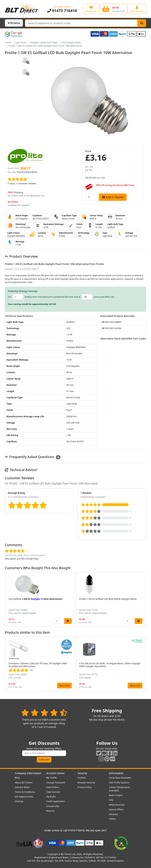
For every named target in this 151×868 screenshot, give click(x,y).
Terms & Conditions (25, 792)
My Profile (51, 778)
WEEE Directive (117, 805)
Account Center (55, 773)
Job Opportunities (24, 797)
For (10, 297)
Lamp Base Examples (120, 778)
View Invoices (53, 792)
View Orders (53, 787)
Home (8, 42)
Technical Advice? (21, 470)
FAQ (111, 800)
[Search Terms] (81, 23)
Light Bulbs (20, 42)
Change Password (56, 782)
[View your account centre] (137, 9)
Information (116, 773)
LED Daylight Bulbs (71, 42)
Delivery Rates (22, 787)
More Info (64, 685)
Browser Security (86, 782)
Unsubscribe (53, 806)
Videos (112, 819)
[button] (143, 599)
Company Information (28, 773)
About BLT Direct (24, 782)
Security (82, 773)
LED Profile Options (119, 782)
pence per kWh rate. (104, 297)
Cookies (82, 778)
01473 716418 (62, 11)
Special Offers (116, 809)
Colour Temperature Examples (120, 789)
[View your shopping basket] (113, 9)
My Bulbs (51, 797)
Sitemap (19, 801)
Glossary (114, 814)
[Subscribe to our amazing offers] (44, 753)
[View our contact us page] (91, 9)
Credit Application (56, 801)
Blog (17, 778)
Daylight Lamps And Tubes (44, 42)
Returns (50, 811)
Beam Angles (116, 795)
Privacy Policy (85, 787)
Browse (14, 23)
